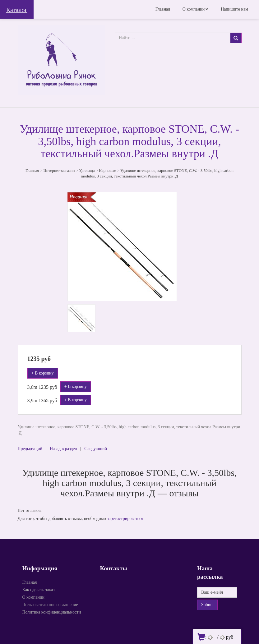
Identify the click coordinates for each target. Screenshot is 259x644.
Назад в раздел (63, 449)
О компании (194, 9)
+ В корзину (43, 373)
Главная (163, 9)
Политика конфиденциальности (52, 612)
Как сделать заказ (39, 590)
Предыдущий (30, 449)
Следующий (96, 449)
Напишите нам (234, 9)
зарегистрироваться (125, 519)
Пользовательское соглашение (50, 605)
